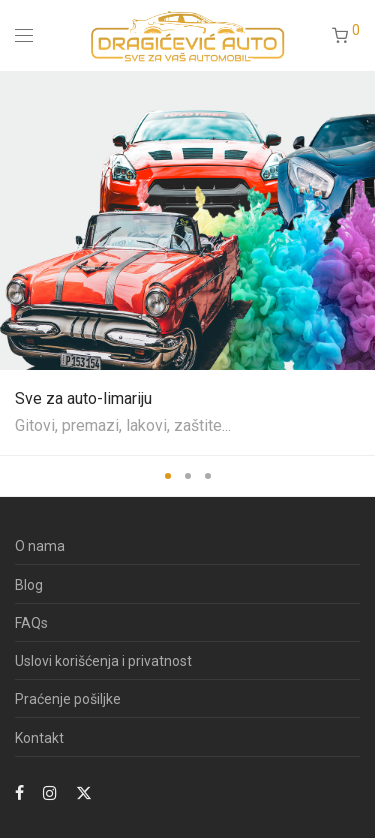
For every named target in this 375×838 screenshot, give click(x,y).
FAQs (31, 623)
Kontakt (39, 738)
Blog (29, 585)
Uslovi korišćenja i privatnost (103, 661)
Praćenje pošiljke (68, 699)
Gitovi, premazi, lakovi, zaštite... (123, 425)
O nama (40, 546)
